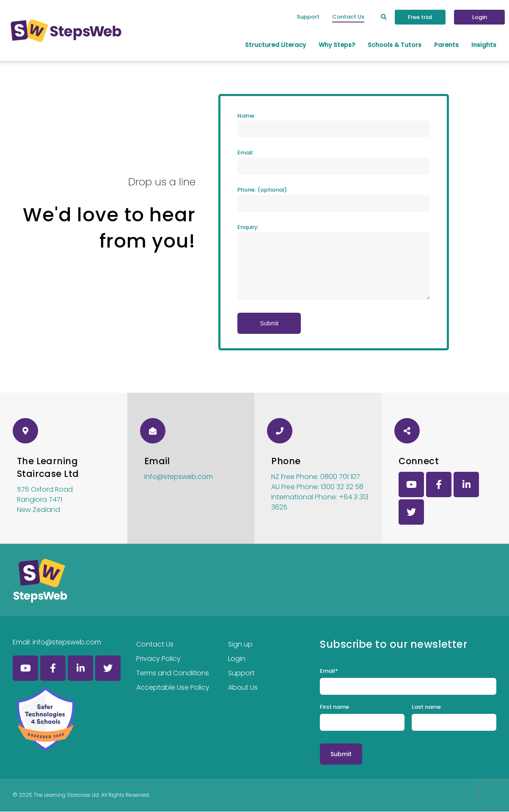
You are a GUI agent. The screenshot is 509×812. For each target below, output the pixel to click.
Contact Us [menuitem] (348, 17)
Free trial (420, 17)
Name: (246, 116)
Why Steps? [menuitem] (337, 45)
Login (480, 17)
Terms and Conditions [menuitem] (173, 673)
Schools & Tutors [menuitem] (395, 45)
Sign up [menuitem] (240, 644)
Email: (246, 153)
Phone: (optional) (262, 190)
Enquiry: (248, 227)
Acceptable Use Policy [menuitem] (173, 687)
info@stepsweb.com (179, 477)
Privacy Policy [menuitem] (158, 659)
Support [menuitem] (308, 17)
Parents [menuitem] (446, 45)
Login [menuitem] (237, 659)
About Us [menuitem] (243, 687)
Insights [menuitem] (484, 45)
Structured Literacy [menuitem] (275, 45)
